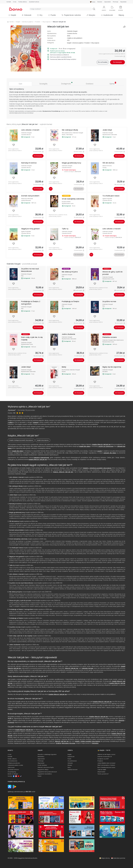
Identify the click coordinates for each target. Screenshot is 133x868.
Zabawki (28, 15)
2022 (69, 36)
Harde (64, 372)
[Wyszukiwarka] (61, 9)
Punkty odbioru (23, 2)
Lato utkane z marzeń (16, 477)
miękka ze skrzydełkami (75, 38)
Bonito (12, 22)
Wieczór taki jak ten (53, 661)
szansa (35, 422)
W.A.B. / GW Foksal (67, 135)
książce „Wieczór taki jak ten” (63, 472)
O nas (15, 2)
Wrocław (72, 743)
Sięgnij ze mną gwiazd (16, 557)
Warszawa (65, 743)
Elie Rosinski (65, 370)
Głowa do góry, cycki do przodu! (20, 601)
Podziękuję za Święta (16, 618)
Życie (11, 95)
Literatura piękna (78, 43)
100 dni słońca (14, 521)
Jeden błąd (13, 495)
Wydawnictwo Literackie (110, 135)
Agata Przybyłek (107, 199)
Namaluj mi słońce (15, 504)
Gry (41, 15)
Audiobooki (108, 15)
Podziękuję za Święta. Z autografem (21, 609)
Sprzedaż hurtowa (34, 2)
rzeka (11, 422)
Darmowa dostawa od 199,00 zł (59, 55)
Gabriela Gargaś (72, 31)
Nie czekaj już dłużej (16, 486)
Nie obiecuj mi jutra (16, 592)
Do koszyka (38, 156)
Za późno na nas (15, 627)
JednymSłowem (26, 200)
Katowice (95, 743)
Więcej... (122, 15)
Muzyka (92, 15)
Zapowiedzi (107, 2)
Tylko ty (12, 565)
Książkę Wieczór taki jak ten (58, 694)
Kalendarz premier (119, 858)
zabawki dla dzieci (110, 453)
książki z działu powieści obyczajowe (87, 741)
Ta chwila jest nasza (16, 548)
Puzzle (53, 15)
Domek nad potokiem (17, 530)
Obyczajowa (95, 43)
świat (54, 101)
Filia (22, 276)
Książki (13, 15)
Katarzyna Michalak (27, 199)
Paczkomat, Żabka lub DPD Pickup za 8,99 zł (63, 59)
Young (104, 168)
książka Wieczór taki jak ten (101, 444)
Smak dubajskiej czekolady (18, 539)
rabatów (121, 720)
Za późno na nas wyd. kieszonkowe (21, 583)
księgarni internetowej (41, 458)
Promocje (115, 2)
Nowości (100, 2)
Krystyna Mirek (66, 202)
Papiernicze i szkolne (72, 15)
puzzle (101, 446)
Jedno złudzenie (15, 645)
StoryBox (105, 372)
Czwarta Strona (72, 33)
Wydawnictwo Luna (68, 203)
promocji (11, 722)
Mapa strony (106, 858)
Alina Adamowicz (67, 133)
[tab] (20, 84)
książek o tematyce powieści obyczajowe (97, 468)
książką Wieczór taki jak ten (38, 459)
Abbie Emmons (107, 166)
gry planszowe (108, 446)
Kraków (59, 743)
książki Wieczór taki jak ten (24, 730)
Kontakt (9, 2)
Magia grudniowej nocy (17, 512)
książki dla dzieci (85, 446)
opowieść (28, 104)
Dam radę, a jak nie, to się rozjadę (21, 636)
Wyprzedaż (123, 2)
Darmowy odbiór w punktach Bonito (61, 57)
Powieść (87, 43)
